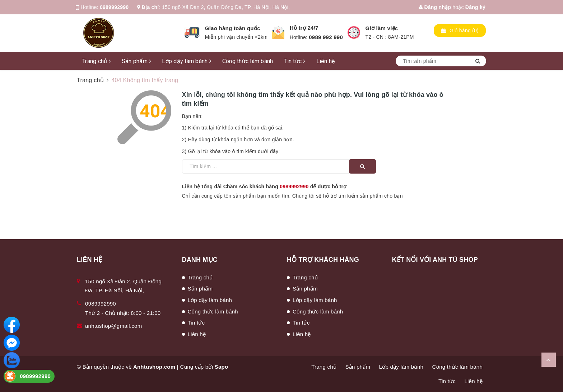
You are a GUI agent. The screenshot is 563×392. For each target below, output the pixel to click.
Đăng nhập (435, 7)
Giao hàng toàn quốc (233, 28)
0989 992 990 (326, 37)
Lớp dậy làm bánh (187, 61)
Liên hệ (326, 61)
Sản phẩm (137, 61)
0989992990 (114, 7)
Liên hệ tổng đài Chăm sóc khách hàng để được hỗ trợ (264, 186)
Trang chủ (97, 61)
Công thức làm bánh (248, 61)
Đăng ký (475, 7)
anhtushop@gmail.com (113, 326)
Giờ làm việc (382, 28)
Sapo (222, 367)
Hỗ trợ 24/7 (304, 28)
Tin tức (294, 61)
